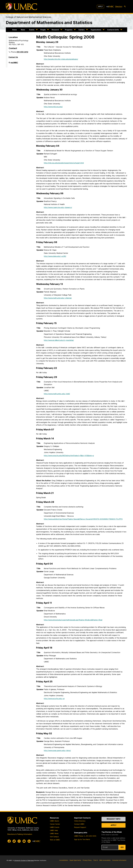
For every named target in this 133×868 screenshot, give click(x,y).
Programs (69, 30)
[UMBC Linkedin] (29, 841)
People (43, 30)
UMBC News (54, 833)
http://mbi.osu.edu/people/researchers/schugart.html (64, 163)
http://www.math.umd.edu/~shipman (58, 298)
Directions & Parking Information (20, 834)
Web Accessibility (105, 860)
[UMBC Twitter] (14, 841)
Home (14, 30)
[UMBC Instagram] (19, 841)
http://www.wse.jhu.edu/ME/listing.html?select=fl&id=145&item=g (69, 456)
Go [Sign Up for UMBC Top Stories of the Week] (122, 847)
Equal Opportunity (75, 860)
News (23, 30)
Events (32, 30)
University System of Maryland (24, 860)
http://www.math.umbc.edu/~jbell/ (57, 394)
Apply (100, 7)
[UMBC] (21, 7)
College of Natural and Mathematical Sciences (29, 17)
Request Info (114, 819)
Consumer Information (119, 860)
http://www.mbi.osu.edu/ (53, 107)
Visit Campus (54, 837)
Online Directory (80, 821)
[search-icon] (125, 7)
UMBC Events (55, 827)
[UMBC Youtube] (24, 841)
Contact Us (13, 57)
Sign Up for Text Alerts (82, 839)
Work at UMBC (55, 840)
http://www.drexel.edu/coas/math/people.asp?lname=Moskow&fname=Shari (73, 620)
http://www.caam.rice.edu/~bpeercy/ (58, 207)
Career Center (55, 824)
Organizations (96, 30)
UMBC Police (79, 836)
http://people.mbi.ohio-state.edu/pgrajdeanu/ (61, 59)
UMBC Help (54, 830)
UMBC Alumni (54, 821)
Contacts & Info (113, 30)
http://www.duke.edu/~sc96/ (55, 256)
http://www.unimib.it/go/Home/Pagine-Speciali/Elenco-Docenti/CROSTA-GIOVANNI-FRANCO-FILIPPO (83, 519)
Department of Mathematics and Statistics (49, 23)
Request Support (80, 827)
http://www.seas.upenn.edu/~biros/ (57, 750)
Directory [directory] (119, 6)
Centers (82, 30)
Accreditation (64, 860)
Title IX (95, 860)
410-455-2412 (22, 52)
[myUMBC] (110, 7)
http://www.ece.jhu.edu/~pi (54, 699)
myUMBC (14, 63)
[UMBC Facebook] (9, 841)
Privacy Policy (87, 860)
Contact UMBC (79, 824)
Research (55, 30)
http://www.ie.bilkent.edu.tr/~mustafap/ (59, 340)
